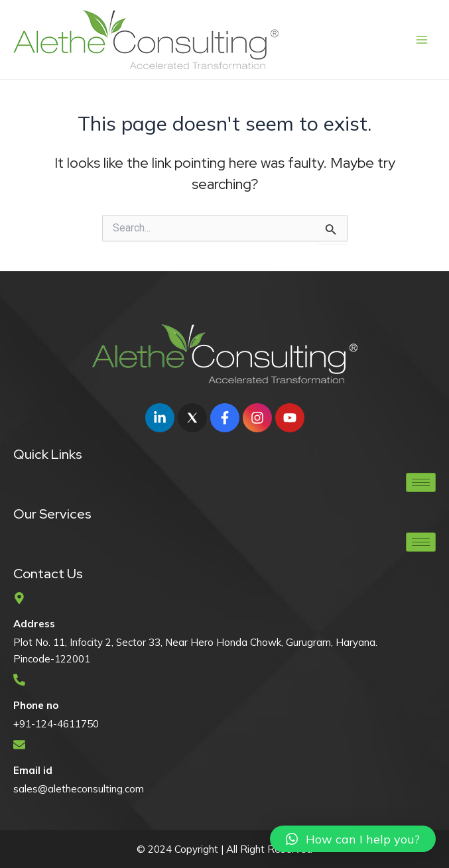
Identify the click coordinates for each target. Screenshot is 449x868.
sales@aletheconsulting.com (79, 789)
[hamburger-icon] (421, 482)
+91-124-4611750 (56, 724)
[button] (353, 839)
